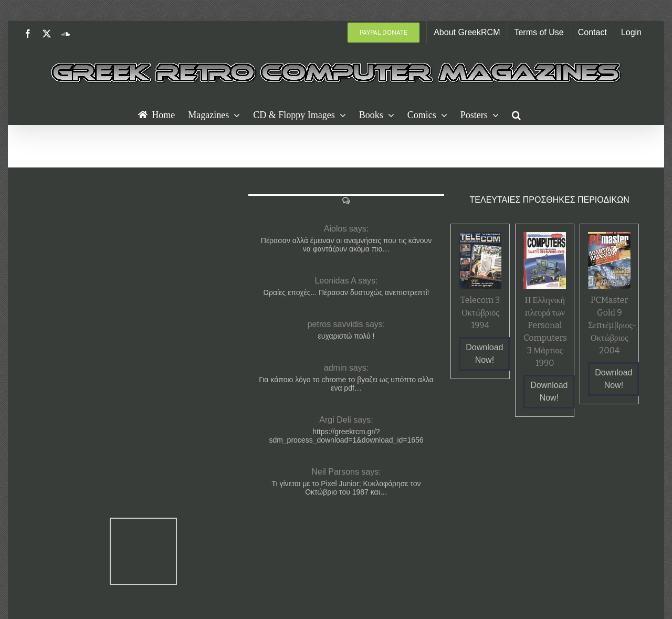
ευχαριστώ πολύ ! (346, 336)
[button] (516, 114)
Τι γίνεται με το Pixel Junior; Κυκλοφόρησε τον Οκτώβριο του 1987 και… (346, 488)
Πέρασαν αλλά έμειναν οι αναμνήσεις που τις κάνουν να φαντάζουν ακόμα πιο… (346, 245)
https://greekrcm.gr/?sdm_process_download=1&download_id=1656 (346, 436)
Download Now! (484, 354)
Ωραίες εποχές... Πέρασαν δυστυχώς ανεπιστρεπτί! (346, 292)
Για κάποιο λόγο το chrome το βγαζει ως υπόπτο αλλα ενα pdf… (346, 384)
